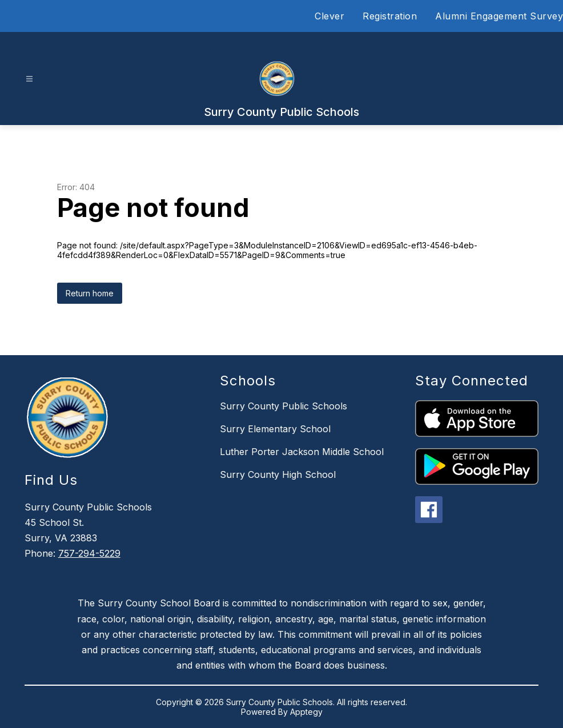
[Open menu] (29, 79)
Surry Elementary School (275, 429)
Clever (329, 16)
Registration (390, 16)
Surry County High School (278, 474)
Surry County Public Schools (283, 406)
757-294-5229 (89, 553)
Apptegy (306, 712)
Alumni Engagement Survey (499, 16)
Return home (90, 293)
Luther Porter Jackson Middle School (302, 452)
